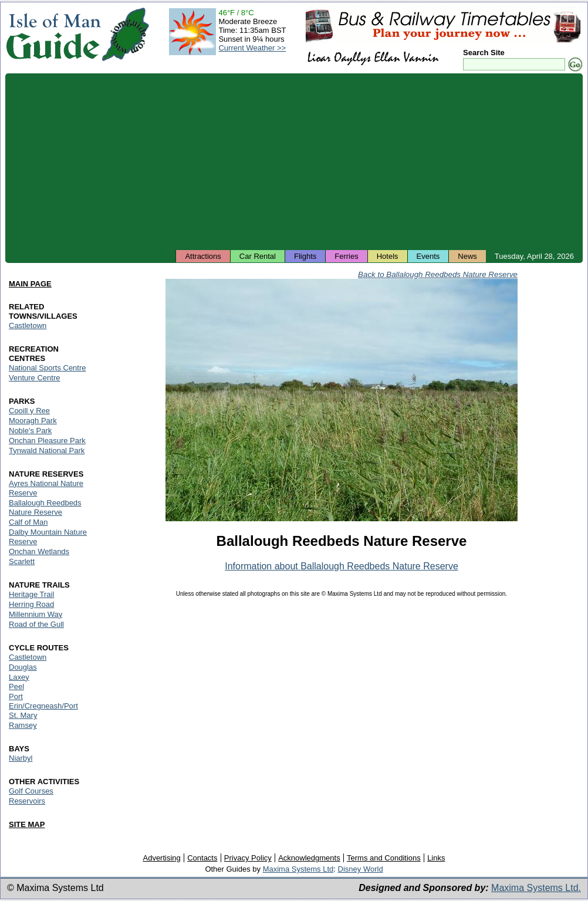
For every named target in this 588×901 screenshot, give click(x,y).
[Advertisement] (294, 161)
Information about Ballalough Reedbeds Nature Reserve (342, 566)
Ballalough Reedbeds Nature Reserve (45, 507)
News (467, 256)
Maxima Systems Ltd (298, 869)
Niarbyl (21, 758)
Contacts (202, 858)
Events (428, 256)
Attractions (203, 256)
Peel (16, 686)
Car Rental (258, 256)
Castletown (28, 325)
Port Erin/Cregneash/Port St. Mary (43, 706)
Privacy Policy (248, 858)
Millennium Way (36, 614)
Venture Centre (34, 378)
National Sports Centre (48, 368)
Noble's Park (30, 431)
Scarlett (22, 561)
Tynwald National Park (47, 450)
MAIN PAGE (30, 284)
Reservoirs (27, 801)
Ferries (346, 256)
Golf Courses (31, 791)
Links (436, 858)
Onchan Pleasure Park (47, 441)
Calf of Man (28, 522)
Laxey (19, 677)
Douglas (23, 667)
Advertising (161, 858)
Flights (305, 256)
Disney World (361, 869)
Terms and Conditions (384, 858)
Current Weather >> (252, 48)
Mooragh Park (33, 421)
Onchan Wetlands (39, 551)
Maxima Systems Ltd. (536, 888)
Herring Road (31, 604)
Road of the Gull (36, 624)
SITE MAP (27, 824)
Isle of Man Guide (53, 34)
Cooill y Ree (29, 411)
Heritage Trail (31, 594)
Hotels (388, 256)
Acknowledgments (309, 858)
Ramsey (23, 725)
